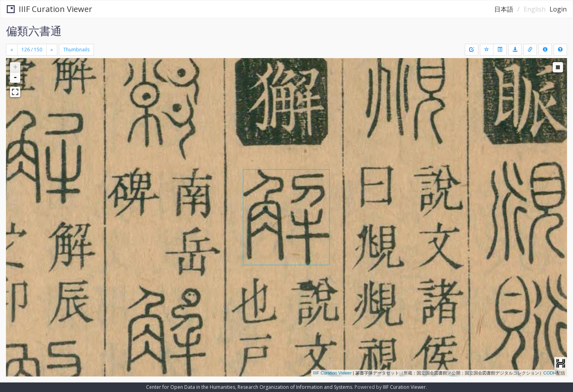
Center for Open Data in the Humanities (191, 387)
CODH (550, 373)
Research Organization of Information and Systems (295, 387)
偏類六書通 (34, 31)
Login (558, 9)
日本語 (504, 9)
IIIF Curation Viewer (50, 9)
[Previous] (12, 50)
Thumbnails (76, 50)
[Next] (52, 50)
